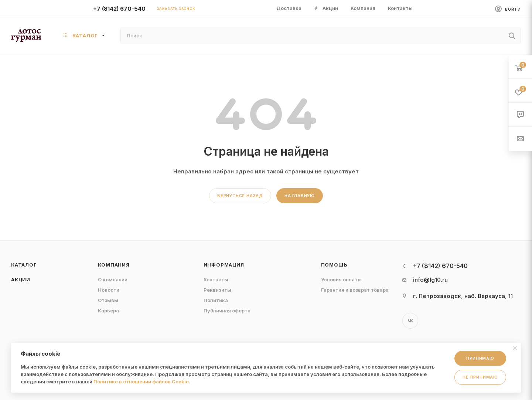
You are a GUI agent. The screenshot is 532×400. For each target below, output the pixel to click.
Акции (21, 279)
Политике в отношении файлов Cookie (141, 382)
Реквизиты (217, 290)
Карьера (108, 311)
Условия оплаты (341, 279)
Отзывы (108, 300)
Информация (224, 265)
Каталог (24, 265)
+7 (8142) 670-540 (119, 9)
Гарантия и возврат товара (355, 290)
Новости (109, 290)
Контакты (216, 279)
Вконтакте (410, 321)
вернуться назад (240, 196)
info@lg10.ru (430, 280)
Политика (216, 300)
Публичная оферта (227, 311)
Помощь (334, 265)
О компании (113, 279)
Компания (114, 265)
